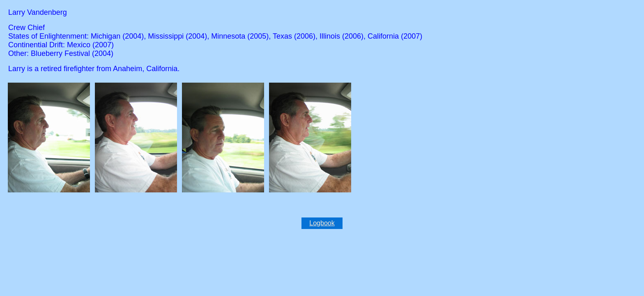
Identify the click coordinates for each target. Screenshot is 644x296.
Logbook (322, 223)
